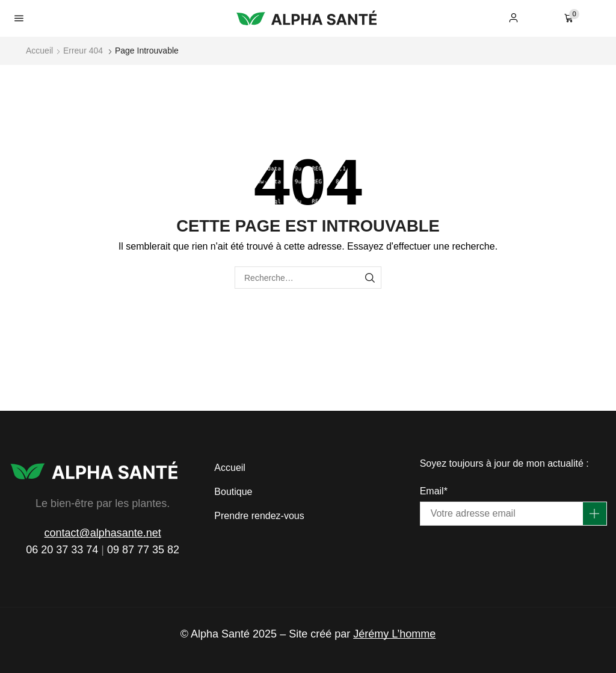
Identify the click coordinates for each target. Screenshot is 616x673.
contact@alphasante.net (102, 533)
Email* (434, 491)
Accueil (39, 51)
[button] (19, 18)
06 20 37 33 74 (62, 550)
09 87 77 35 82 (143, 550)
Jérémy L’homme (394, 634)
